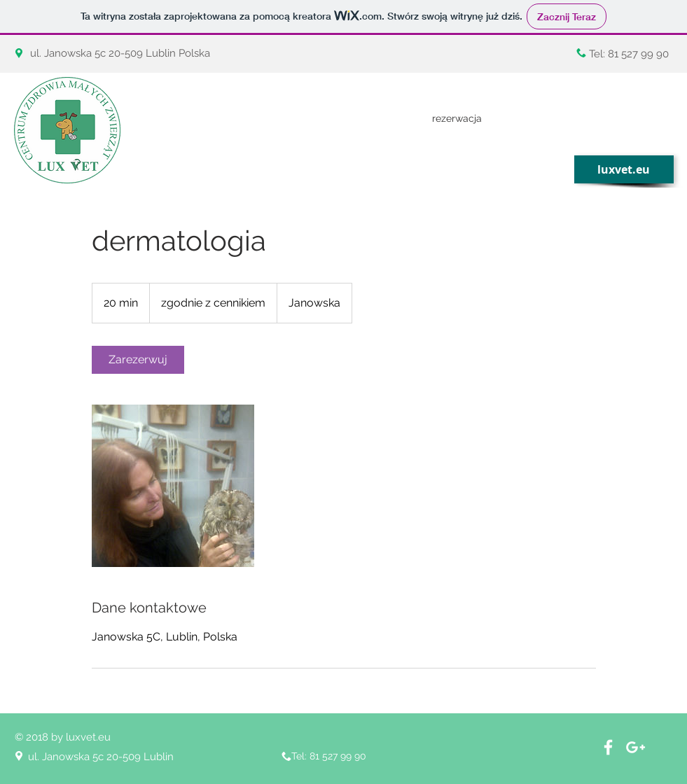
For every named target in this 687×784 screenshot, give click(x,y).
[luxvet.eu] (624, 169)
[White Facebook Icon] (608, 747)
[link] (138, 360)
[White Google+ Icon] (636, 747)
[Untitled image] (173, 486)
